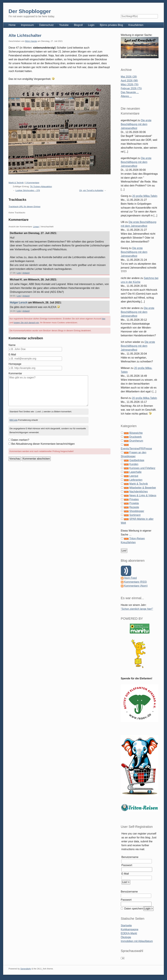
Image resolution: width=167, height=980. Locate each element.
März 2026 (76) (130, 84)
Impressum (27, 25)
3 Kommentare (32, 183)
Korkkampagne (130, 929)
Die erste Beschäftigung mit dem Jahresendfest (136, 124)
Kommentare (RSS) (136, 582)
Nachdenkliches (139, 492)
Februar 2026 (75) (131, 88)
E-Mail (12, 355)
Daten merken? (20, 440)
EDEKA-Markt (129, 933)
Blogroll (78, 25)
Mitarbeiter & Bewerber (143, 488)
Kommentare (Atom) (136, 586)
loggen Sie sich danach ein (26, 323)
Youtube (64, 25)
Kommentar (15, 373)
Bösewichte (136, 433)
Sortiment (135, 515)
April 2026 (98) (129, 81)
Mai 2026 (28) (129, 77)
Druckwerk (136, 437)
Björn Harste (31, 41)
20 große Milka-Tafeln (145, 196)
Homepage (15, 364)
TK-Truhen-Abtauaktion (41, 186)
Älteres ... (126, 96)
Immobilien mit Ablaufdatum (137, 941)
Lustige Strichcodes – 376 (28, 190)
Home (12, 25)
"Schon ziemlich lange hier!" (137, 609)
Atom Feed (130, 578)
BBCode (13, 420)
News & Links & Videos (143, 495)
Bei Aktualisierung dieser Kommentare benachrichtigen (43, 444)
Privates (134, 499)
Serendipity (26, 969)
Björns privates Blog (111, 25)
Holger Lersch (19, 303)
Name (12, 345)
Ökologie (126, 937)
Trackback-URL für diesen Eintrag (24, 207)
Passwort (127, 865)
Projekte (134, 503)
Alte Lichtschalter (25, 35)
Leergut (134, 476)
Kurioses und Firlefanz (142, 468)
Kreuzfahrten (136, 25)
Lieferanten (136, 480)
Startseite (126, 925)
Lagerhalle (135, 472)
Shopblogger (137, 511)
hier (104, 319)
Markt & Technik (16, 183)
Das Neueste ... (130, 92)
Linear (36, 227)
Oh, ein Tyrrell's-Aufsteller (91, 190)
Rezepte (134, 507)
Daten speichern (133, 909)
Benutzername (130, 857)
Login (91, 25)
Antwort (26, 273)
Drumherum (136, 441)
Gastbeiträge (137, 460)
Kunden (134, 464)
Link (19, 273)
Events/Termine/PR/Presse (136, 449)
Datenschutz (46, 25)
